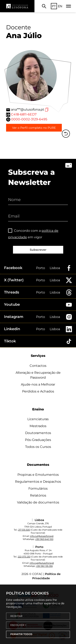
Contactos (38, 366)
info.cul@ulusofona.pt (42, 536)
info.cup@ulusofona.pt (42, 563)
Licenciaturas (38, 419)
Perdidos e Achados (38, 391)
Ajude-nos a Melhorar (38, 384)
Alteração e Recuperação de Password (38, 375)
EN (60, 6)
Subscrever (38, 250)
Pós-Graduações (38, 440)
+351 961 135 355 (44, 566)
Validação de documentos (38, 502)
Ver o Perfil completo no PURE (34, 128)
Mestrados (38, 426)
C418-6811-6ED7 (24, 114)
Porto (41, 268)
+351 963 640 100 (44, 539)
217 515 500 (24, 530)
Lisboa (55, 268)
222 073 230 (24, 557)
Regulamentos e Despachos (38, 482)
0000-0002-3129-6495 (29, 119)
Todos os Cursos (38, 447)
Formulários (38, 488)
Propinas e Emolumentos (38, 475)
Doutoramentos (38, 433)
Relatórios (38, 495)
